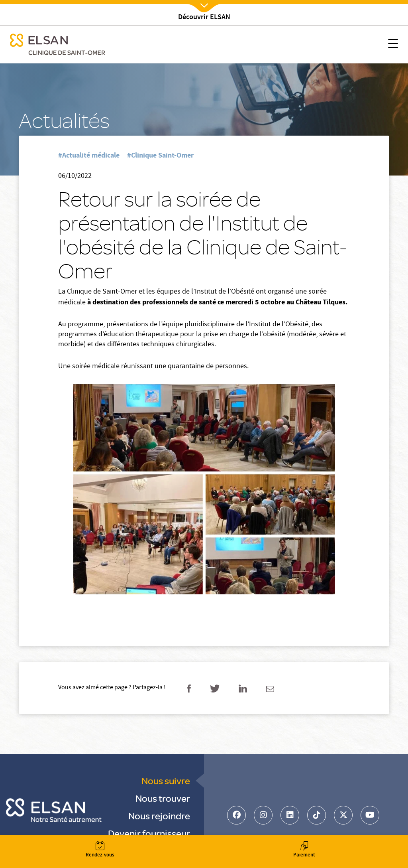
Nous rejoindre (159, 816)
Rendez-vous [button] (100, 850)
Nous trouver (163, 798)
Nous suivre (166, 780)
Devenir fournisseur (149, 833)
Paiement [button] (304, 850)
